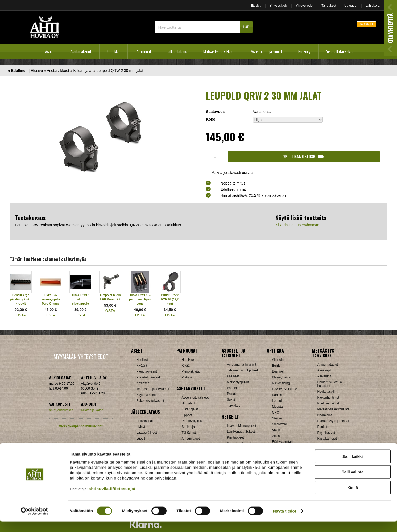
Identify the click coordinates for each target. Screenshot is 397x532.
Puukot (322, 427)
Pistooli (187, 377)
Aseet (49, 51)
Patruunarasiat (147, 444)
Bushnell (278, 371)
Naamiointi (325, 415)
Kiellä (353, 498)
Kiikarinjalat (83, 71)
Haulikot (142, 360)
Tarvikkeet (234, 406)
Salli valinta (353, 483)
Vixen (276, 430)
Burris (276, 366)
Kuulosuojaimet (328, 403)
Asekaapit (324, 370)
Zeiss (276, 436)
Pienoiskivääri (192, 371)
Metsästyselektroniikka (334, 409)
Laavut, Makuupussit (242, 426)
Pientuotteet (235, 437)
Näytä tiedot (285, 521)
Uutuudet (351, 6)
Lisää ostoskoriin (304, 156)
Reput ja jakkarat (239, 443)
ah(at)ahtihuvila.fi (61, 410)
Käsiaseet (144, 383)
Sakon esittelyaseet (150, 401)
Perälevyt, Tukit (193, 421)
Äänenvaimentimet (195, 444)
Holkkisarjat (145, 421)
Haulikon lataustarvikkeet (154, 450)
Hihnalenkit (190, 403)
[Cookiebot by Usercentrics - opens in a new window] (34, 522)
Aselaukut (324, 376)
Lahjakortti (373, 6)
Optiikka (113, 51)
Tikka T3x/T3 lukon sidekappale (80, 299)
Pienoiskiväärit (147, 371)
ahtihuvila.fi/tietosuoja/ (112, 499)
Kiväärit (142, 366)
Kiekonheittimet (328, 398)
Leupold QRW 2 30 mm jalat (120, 71)
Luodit (141, 439)
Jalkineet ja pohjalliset (243, 370)
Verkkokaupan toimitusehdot (81, 426)
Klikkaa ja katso (92, 410)
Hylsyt (141, 427)
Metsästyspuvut (238, 382)
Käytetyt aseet (147, 395)
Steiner (277, 418)
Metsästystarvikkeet (219, 51)
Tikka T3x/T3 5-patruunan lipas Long (140, 299)
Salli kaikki (353, 467)
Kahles (277, 395)
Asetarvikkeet (81, 51)
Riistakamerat (327, 439)
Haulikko (188, 360)
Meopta (278, 407)
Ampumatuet (191, 439)
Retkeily (304, 51)
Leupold (278, 401)
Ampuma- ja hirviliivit (242, 365)
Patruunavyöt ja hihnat (333, 421)
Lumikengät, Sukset (241, 432)
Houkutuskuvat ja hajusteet (330, 384)
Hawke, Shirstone (285, 389)
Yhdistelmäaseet (148, 377)
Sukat (231, 400)
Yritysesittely (278, 6)
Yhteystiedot (304, 6)
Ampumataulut (328, 365)
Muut (185, 450)
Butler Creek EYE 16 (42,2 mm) (170, 299)
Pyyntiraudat (326, 433)
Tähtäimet (189, 433)
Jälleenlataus (177, 51)
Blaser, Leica (281, 377)
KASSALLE (366, 24)
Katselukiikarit (282, 448)
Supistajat (189, 427)
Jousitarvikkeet (328, 450)
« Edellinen (18, 71)
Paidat (231, 394)
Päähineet (234, 388)
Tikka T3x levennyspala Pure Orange (51, 299)
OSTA (21, 315)
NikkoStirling (281, 383)
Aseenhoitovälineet (195, 398)
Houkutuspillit (327, 392)
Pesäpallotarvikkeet (340, 51)
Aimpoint (278, 360)
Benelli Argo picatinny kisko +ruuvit (21, 299)
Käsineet (233, 376)
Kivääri (187, 366)
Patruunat (143, 51)
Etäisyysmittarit (283, 442)
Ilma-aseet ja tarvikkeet (153, 389)
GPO (276, 412)
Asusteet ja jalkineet (266, 51)
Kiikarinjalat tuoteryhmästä (297, 225)
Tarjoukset (329, 6)
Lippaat (187, 415)
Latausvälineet (147, 433)
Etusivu (256, 6)
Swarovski (280, 424)
